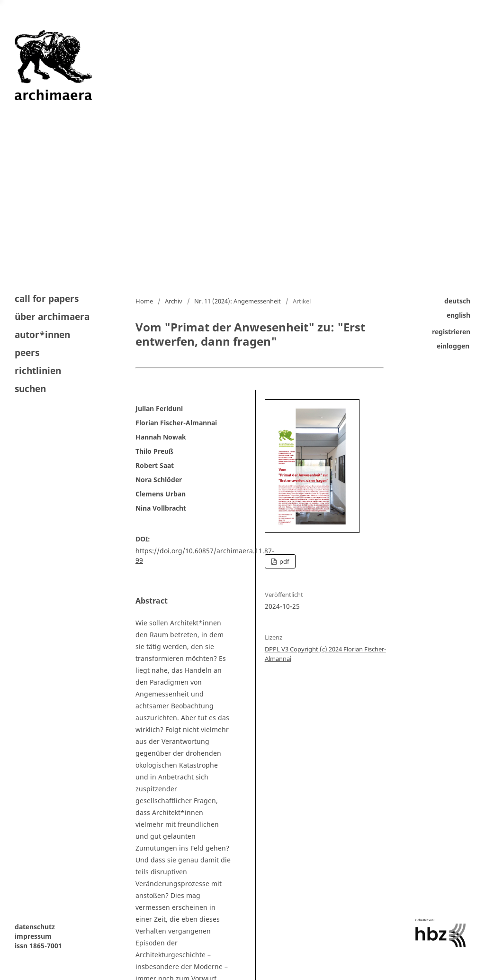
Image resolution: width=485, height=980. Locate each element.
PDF (283, 561)
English (458, 315)
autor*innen (42, 335)
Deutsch (457, 301)
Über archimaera (52, 317)
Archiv (174, 301)
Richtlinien (38, 371)
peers (27, 353)
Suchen (30, 388)
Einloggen (453, 346)
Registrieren (451, 332)
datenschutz (35, 927)
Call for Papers (47, 299)
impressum (33, 936)
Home (144, 301)
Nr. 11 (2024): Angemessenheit (238, 301)
